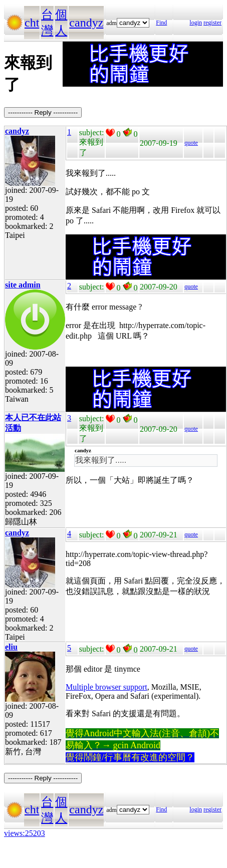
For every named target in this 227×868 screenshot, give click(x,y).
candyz (86, 23)
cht (32, 23)
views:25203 (25, 833)
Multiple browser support (106, 687)
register (212, 23)
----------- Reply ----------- (43, 112)
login (196, 23)
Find (161, 23)
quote (191, 143)
